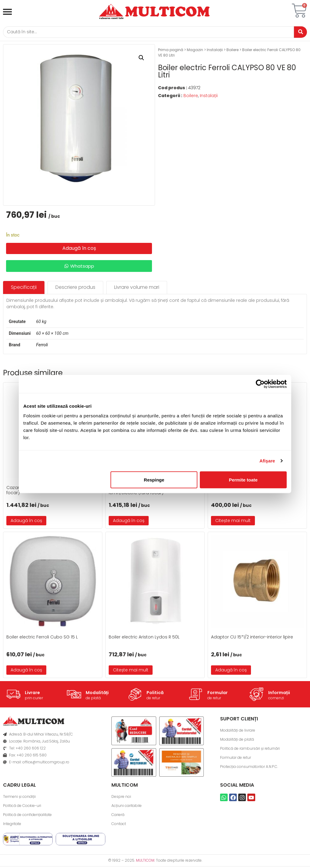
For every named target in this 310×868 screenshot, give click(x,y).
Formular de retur (236, 759)
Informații (279, 694)
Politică (155, 694)
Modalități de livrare (238, 732)
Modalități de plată (237, 741)
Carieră (118, 816)
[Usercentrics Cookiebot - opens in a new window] (260, 384)
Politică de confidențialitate (27, 816)
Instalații (215, 51)
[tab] (24, 289)
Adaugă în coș (79, 250)
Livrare (32, 694)
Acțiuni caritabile (127, 807)
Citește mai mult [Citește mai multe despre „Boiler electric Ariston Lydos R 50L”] (131, 672)
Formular (218, 694)
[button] (141, 59)
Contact (119, 825)
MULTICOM (145, 862)
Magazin (195, 51)
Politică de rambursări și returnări (250, 750)
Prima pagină (171, 51)
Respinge (154, 480)
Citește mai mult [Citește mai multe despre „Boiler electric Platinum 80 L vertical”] (233, 522)
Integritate (12, 825)
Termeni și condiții (19, 798)
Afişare (267, 461)
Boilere (232, 51)
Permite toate (243, 480)
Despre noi (121, 798)
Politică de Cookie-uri (22, 807)
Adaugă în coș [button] (26, 522)
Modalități (97, 694)
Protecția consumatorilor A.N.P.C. (249, 768)
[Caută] (146, 33)
